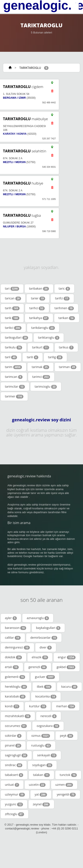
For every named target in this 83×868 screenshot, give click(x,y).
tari (12, 289)
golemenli (15, 677)
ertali (12, 667)
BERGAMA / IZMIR (14, 98)
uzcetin (37, 785)
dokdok (13, 657)
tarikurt (40, 347)
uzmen (64, 785)
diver (46, 647)
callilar (13, 638)
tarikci (13, 328)
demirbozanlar (44, 638)
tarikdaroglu (43, 328)
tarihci (37, 308)
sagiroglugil (16, 755)
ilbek (44, 687)
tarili (33, 357)
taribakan (39, 289)
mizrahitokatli (18, 716)
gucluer (45, 677)
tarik (12, 318)
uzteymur (15, 794)
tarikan (67, 318)
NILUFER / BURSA (14, 227)
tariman (68, 367)
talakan (41, 775)
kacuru (69, 687)
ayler (11, 618)
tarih (12, 308)
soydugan (42, 765)
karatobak (15, 696)
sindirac (14, 765)
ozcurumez (16, 726)
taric (64, 289)
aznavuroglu (38, 618)
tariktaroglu (49, 338)
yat (41, 794)
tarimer (14, 396)
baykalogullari (48, 628)
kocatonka (46, 696)
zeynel (41, 804)
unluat (12, 785)
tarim (13, 367)
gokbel (66, 667)
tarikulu (14, 347)
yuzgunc (14, 804)
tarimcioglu (46, 387)
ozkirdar (13, 736)
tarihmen (64, 308)
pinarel (13, 745)
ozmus (41, 736)
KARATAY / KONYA (15, 134)
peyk (66, 736)
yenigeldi (66, 794)
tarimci (41, 377)
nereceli (49, 716)
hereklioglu (16, 687)
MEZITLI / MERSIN (14, 162)
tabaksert (14, 775)
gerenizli (38, 667)
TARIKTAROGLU (30, 68)
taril (11, 357)
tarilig (55, 357)
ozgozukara (48, 726)
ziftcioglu (14, 814)
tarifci (62, 298)
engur (67, 657)
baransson (16, 628)
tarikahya (39, 318)
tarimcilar (15, 387)
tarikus (66, 347)
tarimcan (14, 377)
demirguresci (17, 647)
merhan (66, 706)
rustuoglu (41, 745)
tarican (13, 298)
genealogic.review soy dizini (41, 420)
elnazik (40, 657)
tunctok (68, 775)
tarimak (40, 367)
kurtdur (38, 706)
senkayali (47, 755)
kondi (12, 706)
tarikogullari (16, 338)
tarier (38, 298)
